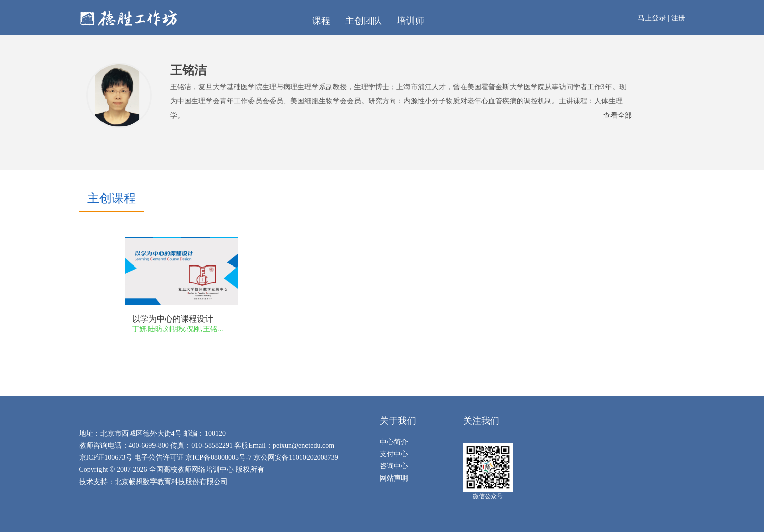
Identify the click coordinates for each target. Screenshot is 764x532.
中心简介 (394, 442)
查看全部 (618, 115)
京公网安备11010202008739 (296, 458)
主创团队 (364, 21)
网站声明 (394, 478)
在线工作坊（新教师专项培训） (186, 18)
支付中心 (394, 454)
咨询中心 (394, 466)
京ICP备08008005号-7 (218, 458)
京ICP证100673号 (106, 458)
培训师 (411, 21)
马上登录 (652, 18)
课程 (321, 21)
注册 (678, 18)
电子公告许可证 (160, 458)
